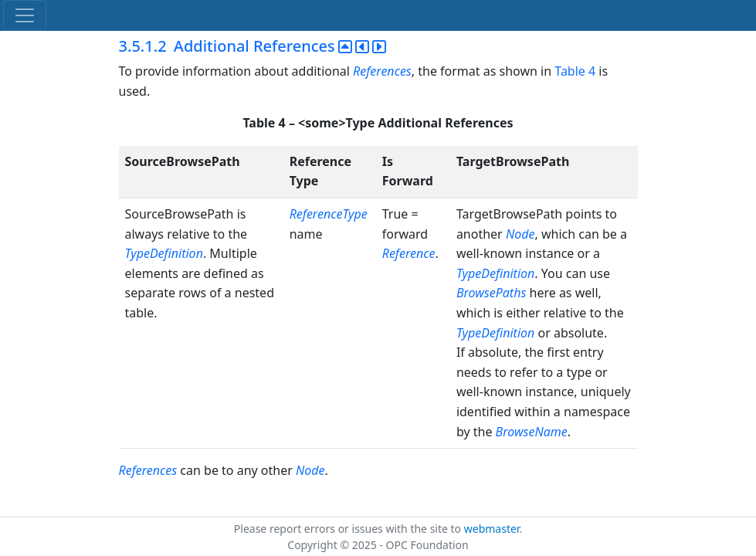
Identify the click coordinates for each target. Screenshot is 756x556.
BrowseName (532, 432)
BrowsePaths (491, 293)
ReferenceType (329, 214)
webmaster (492, 529)
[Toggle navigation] (25, 15)
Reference (409, 253)
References (382, 71)
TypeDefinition (164, 253)
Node (520, 234)
